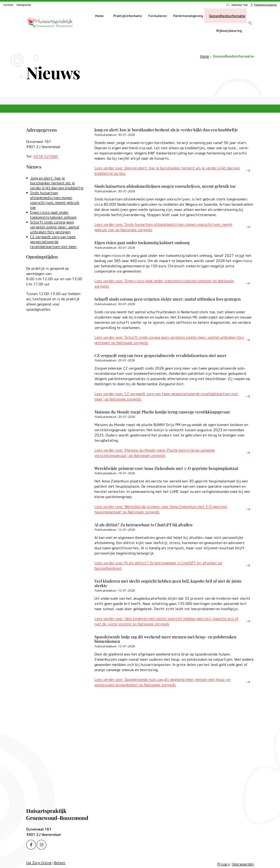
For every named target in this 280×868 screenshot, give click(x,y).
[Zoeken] (250, 23)
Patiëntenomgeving (188, 16)
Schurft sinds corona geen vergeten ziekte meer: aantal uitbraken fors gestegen (55, 227)
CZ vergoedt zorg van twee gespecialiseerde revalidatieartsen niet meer (54, 242)
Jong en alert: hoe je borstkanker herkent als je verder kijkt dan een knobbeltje (57, 183)
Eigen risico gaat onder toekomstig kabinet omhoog (53, 215)
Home (99, 16)
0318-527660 (46, 156)
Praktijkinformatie (128, 16)
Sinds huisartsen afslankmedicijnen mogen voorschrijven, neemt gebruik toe (55, 200)
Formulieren (158, 16)
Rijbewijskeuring (229, 30)
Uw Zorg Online (39, 863)
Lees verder (167, 171)
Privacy (223, 864)
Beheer (60, 863)
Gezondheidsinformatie (227, 16)
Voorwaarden (243, 864)
